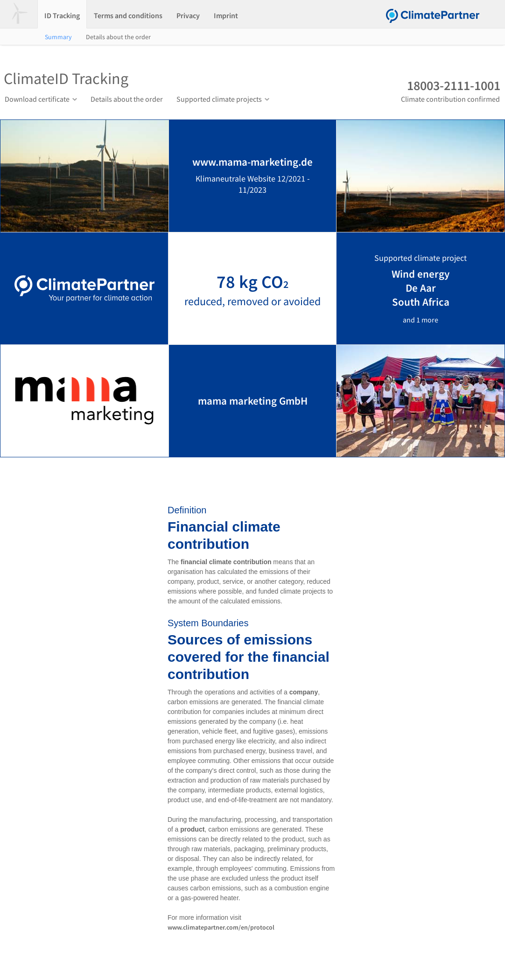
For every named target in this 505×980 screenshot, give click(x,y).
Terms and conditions (128, 15)
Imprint (226, 15)
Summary (58, 37)
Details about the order (118, 37)
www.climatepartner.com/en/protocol (221, 927)
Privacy (188, 15)
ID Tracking (62, 15)
